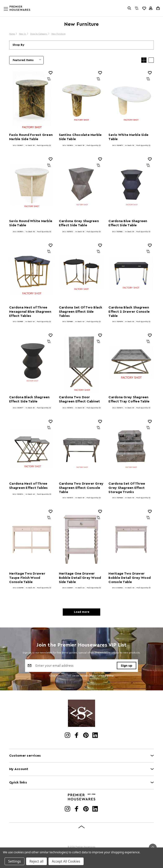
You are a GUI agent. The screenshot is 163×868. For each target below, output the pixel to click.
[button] (81, 45)
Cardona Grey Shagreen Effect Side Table (79, 223)
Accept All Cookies (66, 861)
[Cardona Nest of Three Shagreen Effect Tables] (32, 449)
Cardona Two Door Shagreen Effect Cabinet (80, 399)
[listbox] (26, 60)
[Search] (129, 8)
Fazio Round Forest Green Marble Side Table (31, 137)
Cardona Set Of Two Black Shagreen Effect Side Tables (81, 312)
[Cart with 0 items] (158, 8)
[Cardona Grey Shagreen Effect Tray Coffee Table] (131, 363)
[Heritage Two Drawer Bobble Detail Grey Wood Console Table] (131, 539)
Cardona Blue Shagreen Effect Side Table (128, 223)
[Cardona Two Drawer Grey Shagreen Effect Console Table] (82, 449)
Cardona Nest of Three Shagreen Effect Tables (29, 486)
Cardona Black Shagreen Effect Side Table (29, 399)
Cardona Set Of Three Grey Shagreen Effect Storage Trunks (127, 488)
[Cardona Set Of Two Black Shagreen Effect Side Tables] (82, 273)
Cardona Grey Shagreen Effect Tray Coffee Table (129, 399)
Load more (82, 612)
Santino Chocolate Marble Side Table (80, 137)
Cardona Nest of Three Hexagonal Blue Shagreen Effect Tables (30, 312)
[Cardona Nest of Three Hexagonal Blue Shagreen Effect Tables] (32, 273)
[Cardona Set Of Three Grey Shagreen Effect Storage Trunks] (131, 449)
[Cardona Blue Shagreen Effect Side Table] (131, 187)
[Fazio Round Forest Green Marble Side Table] (32, 101)
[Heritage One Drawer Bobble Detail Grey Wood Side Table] (82, 539)
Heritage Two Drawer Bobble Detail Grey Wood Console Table (130, 578)
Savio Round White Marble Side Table (31, 223)
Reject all (36, 861)
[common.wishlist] (144, 8)
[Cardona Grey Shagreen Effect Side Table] (82, 187)
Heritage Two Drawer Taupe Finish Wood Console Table (27, 578)
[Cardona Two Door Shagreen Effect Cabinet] (82, 363)
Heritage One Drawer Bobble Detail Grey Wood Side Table (80, 578)
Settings (15, 861)
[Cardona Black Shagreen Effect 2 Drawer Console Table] (131, 273)
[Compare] (137, 8)
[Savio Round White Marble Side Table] (32, 187)
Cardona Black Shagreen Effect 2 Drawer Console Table (129, 312)
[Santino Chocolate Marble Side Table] (82, 101)
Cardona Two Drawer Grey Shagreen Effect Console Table (81, 488)
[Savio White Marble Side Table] (131, 101)
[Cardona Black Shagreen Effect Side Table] (32, 363)
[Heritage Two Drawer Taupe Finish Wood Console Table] (32, 539)
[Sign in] (151, 8)
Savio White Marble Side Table (128, 137)
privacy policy (106, 676)
